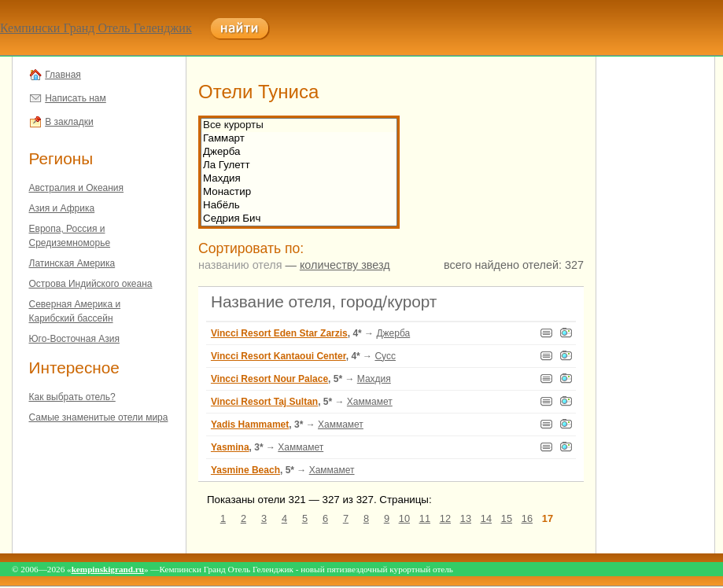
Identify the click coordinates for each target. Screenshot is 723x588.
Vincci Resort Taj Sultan (264, 402)
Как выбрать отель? (72, 397)
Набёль (299, 206)
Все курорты (299, 125)
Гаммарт (299, 139)
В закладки (69, 122)
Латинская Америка (72, 263)
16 (527, 518)
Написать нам (76, 98)
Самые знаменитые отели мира (99, 417)
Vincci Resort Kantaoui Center (279, 356)
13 (466, 518)
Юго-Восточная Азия (74, 339)
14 (486, 518)
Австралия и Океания (77, 188)
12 (445, 518)
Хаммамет (370, 402)
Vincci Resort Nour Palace (269, 379)
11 (425, 518)
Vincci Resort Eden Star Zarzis (279, 333)
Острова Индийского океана (91, 284)
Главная (63, 75)
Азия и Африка (62, 208)
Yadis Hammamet (250, 424)
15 (507, 518)
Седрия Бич (299, 219)
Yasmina (230, 447)
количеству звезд (345, 265)
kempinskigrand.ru (108, 569)
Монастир (299, 192)
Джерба (299, 152)
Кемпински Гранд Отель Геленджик (96, 28)
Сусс (385, 356)
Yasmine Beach (245, 470)
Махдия (299, 179)
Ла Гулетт (299, 165)
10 (404, 518)
